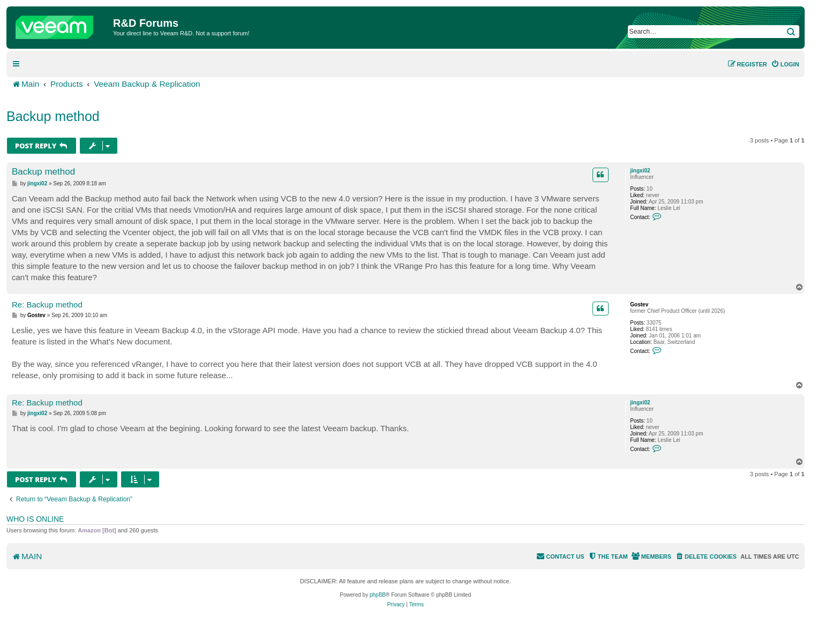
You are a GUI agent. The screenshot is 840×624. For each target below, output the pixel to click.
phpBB (378, 595)
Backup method (53, 116)
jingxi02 (640, 171)
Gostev (639, 305)
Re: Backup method (47, 305)
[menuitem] (785, 64)
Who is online (35, 519)
